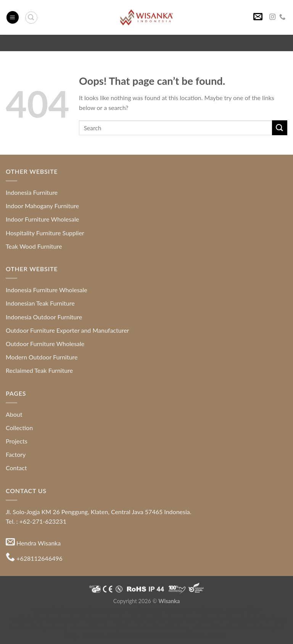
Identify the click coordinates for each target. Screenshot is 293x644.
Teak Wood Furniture (34, 246)
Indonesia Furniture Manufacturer (232, 627)
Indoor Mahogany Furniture (42, 206)
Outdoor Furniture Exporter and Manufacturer (67, 330)
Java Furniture (243, 610)
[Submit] (280, 128)
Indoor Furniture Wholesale (42, 219)
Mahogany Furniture (105, 619)
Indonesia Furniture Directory (187, 610)
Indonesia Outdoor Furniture (44, 317)
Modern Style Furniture (210, 619)
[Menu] (13, 17)
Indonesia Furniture (32, 192)
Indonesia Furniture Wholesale (47, 290)
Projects (17, 441)
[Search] (31, 18)
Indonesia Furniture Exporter (192, 636)
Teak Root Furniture (156, 619)
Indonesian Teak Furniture (40, 303)
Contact (16, 468)
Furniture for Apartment (38, 627)
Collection (19, 428)
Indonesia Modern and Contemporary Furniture (91, 610)
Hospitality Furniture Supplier (45, 233)
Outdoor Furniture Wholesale (45, 344)
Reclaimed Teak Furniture (39, 370)
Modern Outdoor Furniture (42, 357)
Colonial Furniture (262, 619)
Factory (16, 454)
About (14, 414)
